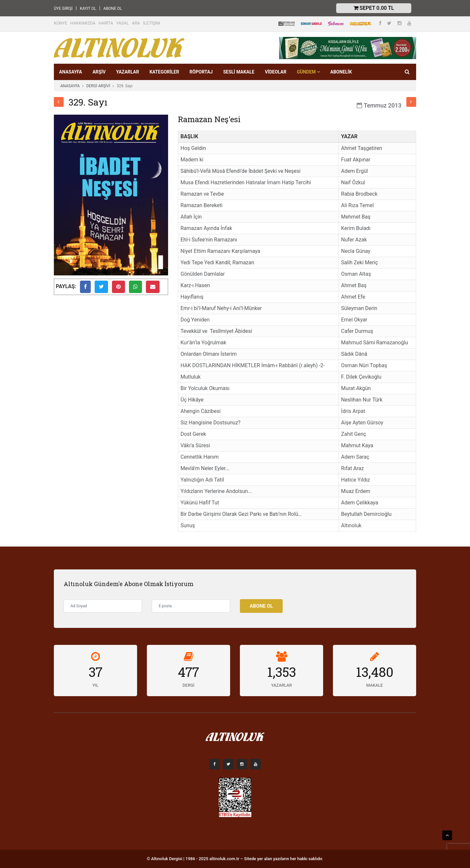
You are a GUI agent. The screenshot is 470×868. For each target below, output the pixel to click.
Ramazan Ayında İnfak (206, 228)
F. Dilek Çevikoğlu (361, 377)
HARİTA (106, 23)
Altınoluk (351, 525)
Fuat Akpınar (356, 160)
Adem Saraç (355, 457)
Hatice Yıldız (355, 480)
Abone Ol (261, 606)
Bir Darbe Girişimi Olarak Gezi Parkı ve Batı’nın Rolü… (241, 514)
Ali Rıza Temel (357, 205)
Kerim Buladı (356, 228)
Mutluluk (191, 377)
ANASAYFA (70, 72)
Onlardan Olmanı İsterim (209, 354)
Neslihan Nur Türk (362, 400)
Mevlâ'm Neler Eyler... (205, 468)
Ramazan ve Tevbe (202, 194)
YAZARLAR (128, 72)
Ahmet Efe (353, 297)
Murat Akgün (356, 388)
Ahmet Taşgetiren (361, 148)
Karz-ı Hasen (195, 285)
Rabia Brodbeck (359, 194)
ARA (136, 23)
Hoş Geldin (193, 148)
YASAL (123, 23)
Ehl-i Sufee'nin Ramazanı (209, 240)
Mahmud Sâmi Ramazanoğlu (375, 343)
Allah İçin (191, 217)
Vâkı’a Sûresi (195, 445)
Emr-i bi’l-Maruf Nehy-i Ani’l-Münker (221, 308)
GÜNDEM (308, 72)
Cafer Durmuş (357, 331)
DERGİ (188, 685)
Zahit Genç (354, 434)
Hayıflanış (192, 297)
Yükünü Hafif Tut (200, 503)
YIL (95, 685)
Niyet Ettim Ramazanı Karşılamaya (220, 251)
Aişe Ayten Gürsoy (362, 423)
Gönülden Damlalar (203, 274)
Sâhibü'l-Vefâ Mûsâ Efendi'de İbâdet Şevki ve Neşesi (241, 171)
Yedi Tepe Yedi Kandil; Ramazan (217, 262)
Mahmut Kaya (357, 445)
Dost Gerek (193, 434)
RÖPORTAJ (201, 72)
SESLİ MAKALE (239, 72)
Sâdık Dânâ (354, 354)
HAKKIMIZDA (83, 23)
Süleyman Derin (359, 308)
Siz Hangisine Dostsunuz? (211, 423)
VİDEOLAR (275, 72)
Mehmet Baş (356, 217)
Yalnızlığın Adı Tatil (202, 480)
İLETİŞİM (151, 23)
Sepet (374, 8)
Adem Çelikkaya (360, 503)
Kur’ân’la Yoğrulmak (203, 343)
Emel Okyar (354, 320)
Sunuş (188, 525)
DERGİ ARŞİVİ (98, 86)
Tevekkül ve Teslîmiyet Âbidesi (216, 331)
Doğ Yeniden (195, 320)
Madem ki (192, 160)
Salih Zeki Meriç (360, 262)
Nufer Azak (354, 240)
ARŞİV (99, 72)
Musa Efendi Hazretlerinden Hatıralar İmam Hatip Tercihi (246, 182)
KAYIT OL (88, 8)
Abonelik (341, 72)
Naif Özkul (353, 182)
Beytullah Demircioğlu (366, 514)
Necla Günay (356, 251)
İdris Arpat (353, 411)
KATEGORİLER (164, 72)
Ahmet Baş (354, 285)
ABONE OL (113, 8)
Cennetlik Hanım (200, 457)
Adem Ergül (354, 171)
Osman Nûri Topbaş (364, 365)
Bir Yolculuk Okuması (205, 388)
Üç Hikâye (192, 400)
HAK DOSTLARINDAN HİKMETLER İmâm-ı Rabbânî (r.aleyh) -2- (253, 365)
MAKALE (375, 685)
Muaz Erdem (356, 491)
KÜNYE (61, 23)
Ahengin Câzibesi (201, 411)
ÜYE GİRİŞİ (63, 8)
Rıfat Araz (352, 468)
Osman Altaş (356, 274)
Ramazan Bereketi (202, 205)
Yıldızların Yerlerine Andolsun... (216, 491)
